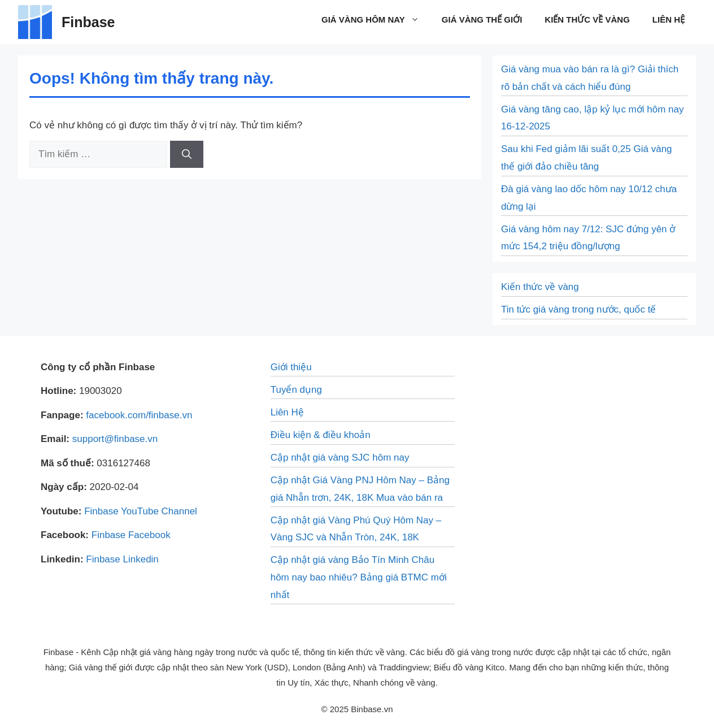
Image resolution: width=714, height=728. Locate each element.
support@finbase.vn (115, 439)
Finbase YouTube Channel (141, 511)
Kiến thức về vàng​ (587, 19)
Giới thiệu (291, 367)
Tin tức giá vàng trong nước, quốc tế (578, 309)
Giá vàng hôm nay (376, 20)
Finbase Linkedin (122, 559)
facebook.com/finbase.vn (139, 415)
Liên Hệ (669, 19)
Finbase (88, 22)
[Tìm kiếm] (187, 154)
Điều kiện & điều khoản (321, 435)
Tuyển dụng (296, 390)
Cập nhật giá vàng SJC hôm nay (340, 458)
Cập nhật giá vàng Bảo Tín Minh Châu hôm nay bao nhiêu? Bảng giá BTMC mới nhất (359, 577)
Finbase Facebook (131, 535)
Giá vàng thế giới (482, 19)
